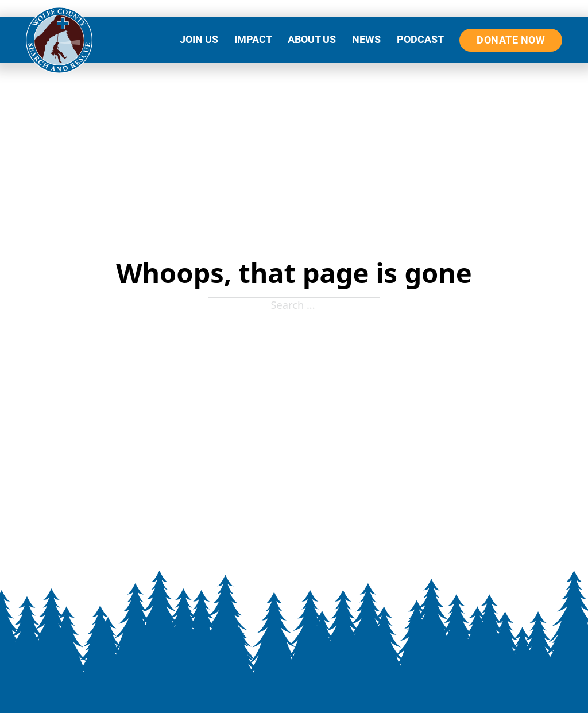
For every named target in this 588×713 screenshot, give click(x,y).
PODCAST (420, 40)
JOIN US (199, 40)
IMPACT (253, 40)
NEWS (366, 40)
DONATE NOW (511, 40)
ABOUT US (312, 40)
